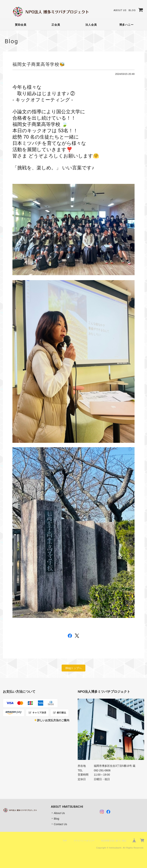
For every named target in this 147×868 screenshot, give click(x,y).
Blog (132, 10)
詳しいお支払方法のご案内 (53, 720)
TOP (65, 841)
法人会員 (91, 25)
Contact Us (60, 824)
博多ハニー (126, 25)
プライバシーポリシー (84, 841)
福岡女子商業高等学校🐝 (39, 64)
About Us (120, 10)
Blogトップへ (73, 668)
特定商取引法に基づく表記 (114, 841)
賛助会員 (21, 25)
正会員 (56, 25)
